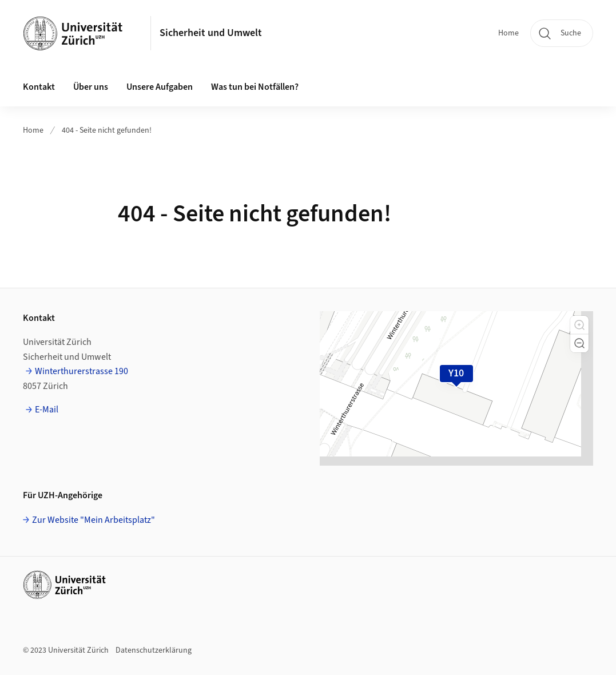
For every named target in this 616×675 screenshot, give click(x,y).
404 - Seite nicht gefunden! (107, 130)
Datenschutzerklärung (154, 650)
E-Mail (47, 410)
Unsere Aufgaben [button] (160, 87)
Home (508, 33)
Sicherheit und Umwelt (211, 33)
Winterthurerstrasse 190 (82, 371)
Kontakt (39, 87)
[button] (579, 325)
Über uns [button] (91, 87)
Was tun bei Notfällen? (255, 87)
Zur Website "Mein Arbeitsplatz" (94, 520)
